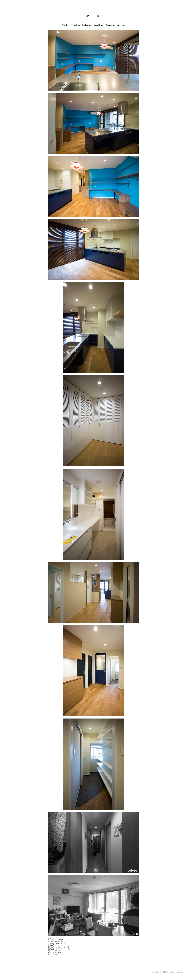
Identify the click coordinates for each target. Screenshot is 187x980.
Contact (121, 25)
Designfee (110, 25)
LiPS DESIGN (93, 16)
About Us (75, 25)
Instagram (87, 25)
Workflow (99, 25)
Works (66, 25)
